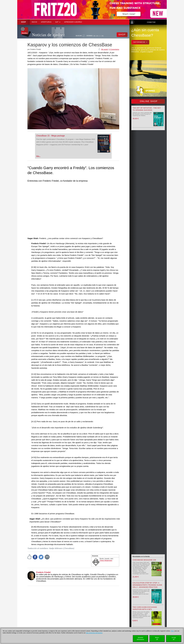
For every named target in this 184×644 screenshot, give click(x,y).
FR (103, 36)
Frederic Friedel (43, 572)
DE (94, 36)
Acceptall (174, 638)
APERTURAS (46, 22)
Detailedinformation (140, 638)
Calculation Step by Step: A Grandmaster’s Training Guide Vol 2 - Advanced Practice (147, 585)
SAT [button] (58, 22)
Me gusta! (105, 49)
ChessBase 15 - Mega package (51, 136)
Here (172, 631)
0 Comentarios (114, 49)
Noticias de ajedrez (48, 35)
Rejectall (157, 638)
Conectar (151, 22)
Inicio (34, 22)
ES (100, 36)
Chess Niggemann (106, 560)
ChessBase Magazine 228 (144, 560)
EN (97, 36)
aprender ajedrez (73, 22)
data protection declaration (94, 633)
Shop (24, 22)
